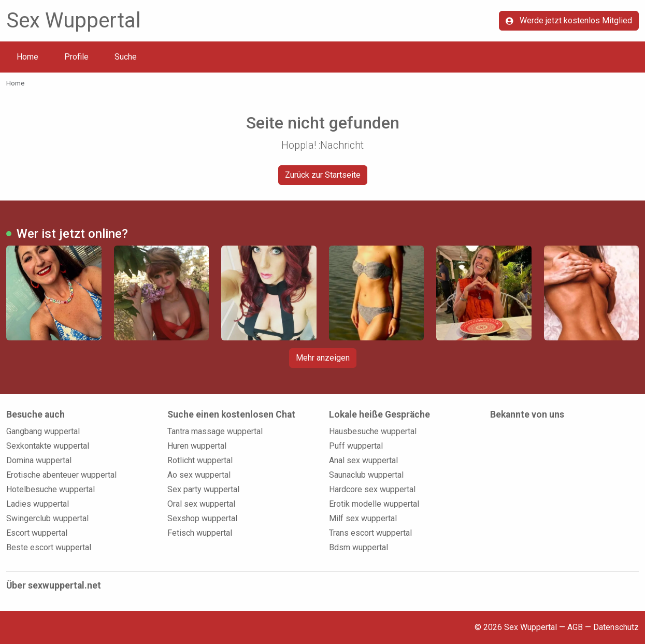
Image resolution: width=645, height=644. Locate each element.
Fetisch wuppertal (200, 533)
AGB (575, 627)
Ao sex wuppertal (199, 475)
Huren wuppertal (197, 446)
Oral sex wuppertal (201, 504)
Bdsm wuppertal (359, 547)
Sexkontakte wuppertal (48, 446)
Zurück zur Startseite (323, 175)
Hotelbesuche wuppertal (51, 489)
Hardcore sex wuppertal (372, 489)
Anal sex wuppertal (363, 460)
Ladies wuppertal (38, 504)
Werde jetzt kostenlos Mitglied (569, 20)
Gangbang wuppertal (43, 431)
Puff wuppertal (356, 446)
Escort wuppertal (37, 533)
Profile (76, 57)
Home (27, 57)
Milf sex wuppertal (363, 518)
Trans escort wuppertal (370, 533)
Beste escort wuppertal (49, 547)
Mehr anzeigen (323, 358)
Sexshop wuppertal (202, 518)
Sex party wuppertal (203, 489)
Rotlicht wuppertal (200, 460)
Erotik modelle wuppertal (374, 504)
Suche (126, 57)
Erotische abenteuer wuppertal (61, 475)
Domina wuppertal (39, 460)
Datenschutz (616, 627)
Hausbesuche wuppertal (373, 431)
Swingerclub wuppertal (47, 518)
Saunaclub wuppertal (366, 475)
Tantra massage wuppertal (215, 431)
